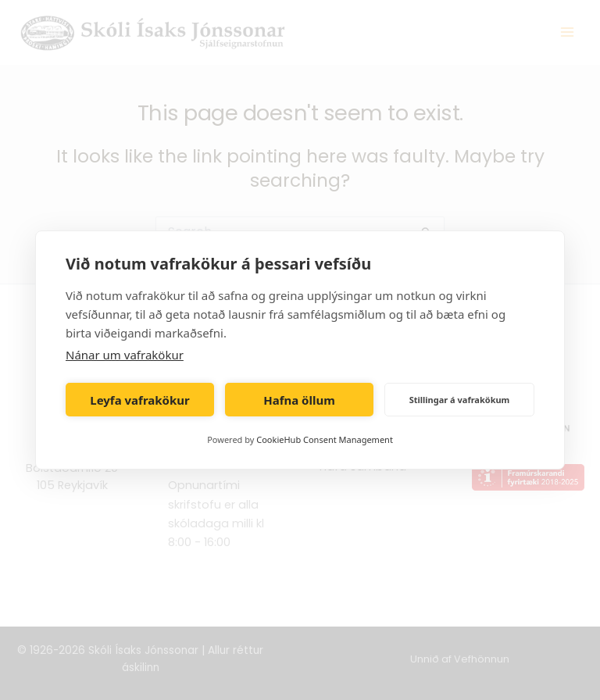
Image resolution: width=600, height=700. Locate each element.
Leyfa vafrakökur (139, 400)
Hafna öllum (299, 400)
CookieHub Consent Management (325, 439)
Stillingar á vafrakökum (460, 400)
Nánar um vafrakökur (125, 355)
